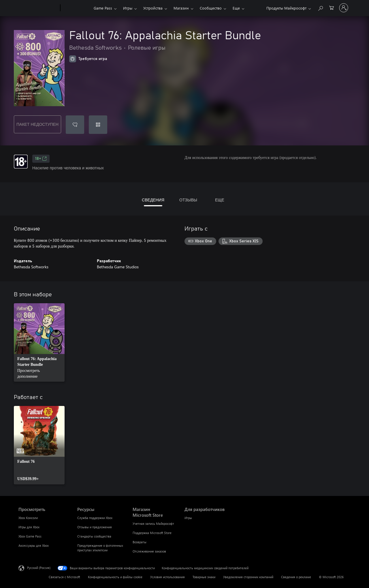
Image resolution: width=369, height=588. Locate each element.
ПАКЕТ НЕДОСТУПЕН (37, 124)
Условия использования (167, 577)
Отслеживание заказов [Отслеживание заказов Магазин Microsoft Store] (149, 551)
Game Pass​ (103, 8)
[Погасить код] (98, 125)
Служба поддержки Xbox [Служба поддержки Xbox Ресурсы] (95, 518)
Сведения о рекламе (296, 577)
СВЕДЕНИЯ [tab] (153, 200)
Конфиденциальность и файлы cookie (115, 577)
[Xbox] (76, 8)
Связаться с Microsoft (64, 577)
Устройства (153, 8)
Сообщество (211, 8)
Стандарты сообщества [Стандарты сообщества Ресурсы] (94, 536)
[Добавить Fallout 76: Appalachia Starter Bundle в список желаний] (75, 125)
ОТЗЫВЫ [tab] (188, 200)
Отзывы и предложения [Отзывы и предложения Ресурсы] (95, 527)
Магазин (181, 8)
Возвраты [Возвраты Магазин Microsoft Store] (140, 542)
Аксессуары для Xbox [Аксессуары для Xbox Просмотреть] (34, 545)
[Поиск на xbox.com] (320, 7)
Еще (236, 8)
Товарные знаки (204, 577)
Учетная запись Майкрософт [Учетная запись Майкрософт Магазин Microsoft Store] (153, 524)
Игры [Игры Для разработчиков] (188, 518)
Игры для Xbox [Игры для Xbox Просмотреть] (29, 527)
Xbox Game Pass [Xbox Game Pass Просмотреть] (30, 536)
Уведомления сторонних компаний (248, 577)
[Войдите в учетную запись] (344, 8)
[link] (39, 342)
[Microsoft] (38, 8)
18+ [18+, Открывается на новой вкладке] (41, 159)
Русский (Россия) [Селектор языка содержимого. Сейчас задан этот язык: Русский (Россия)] (39, 568)
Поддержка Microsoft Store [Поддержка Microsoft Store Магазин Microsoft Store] (152, 533)
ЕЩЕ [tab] (220, 200)
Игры (128, 8)
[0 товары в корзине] (332, 7)
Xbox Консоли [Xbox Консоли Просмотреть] (28, 518)
